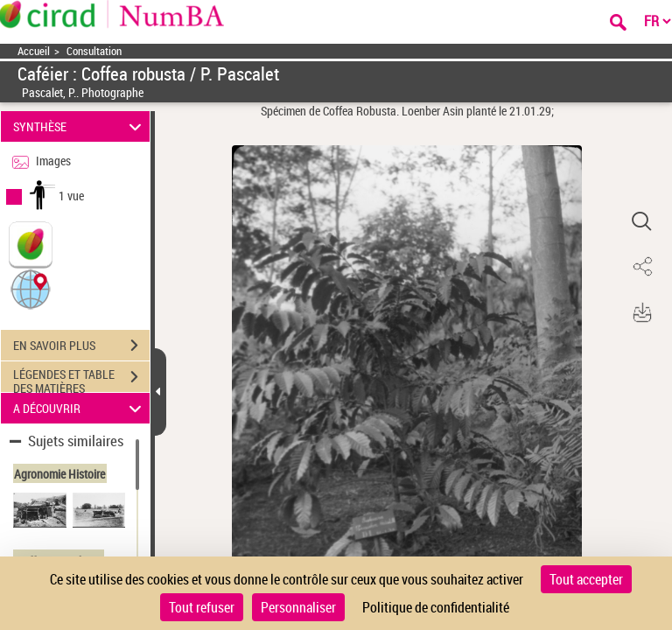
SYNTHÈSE (80, 126)
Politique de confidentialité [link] (436, 607)
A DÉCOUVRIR (80, 408)
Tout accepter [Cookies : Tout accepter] (586, 579)
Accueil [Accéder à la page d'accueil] (34, 51)
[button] (31, 288)
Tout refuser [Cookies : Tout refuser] (202, 607)
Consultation (94, 51)
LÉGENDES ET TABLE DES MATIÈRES (81, 379)
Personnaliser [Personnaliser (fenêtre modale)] (298, 607)
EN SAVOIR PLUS (81, 346)
